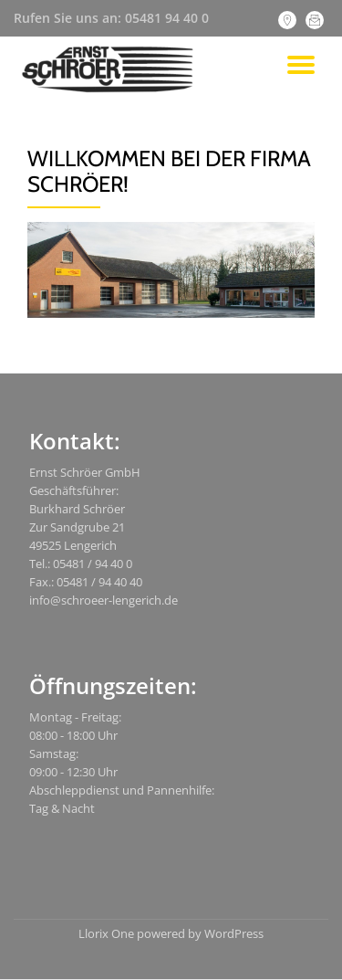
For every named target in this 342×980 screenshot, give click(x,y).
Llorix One (108, 933)
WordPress (234, 933)
